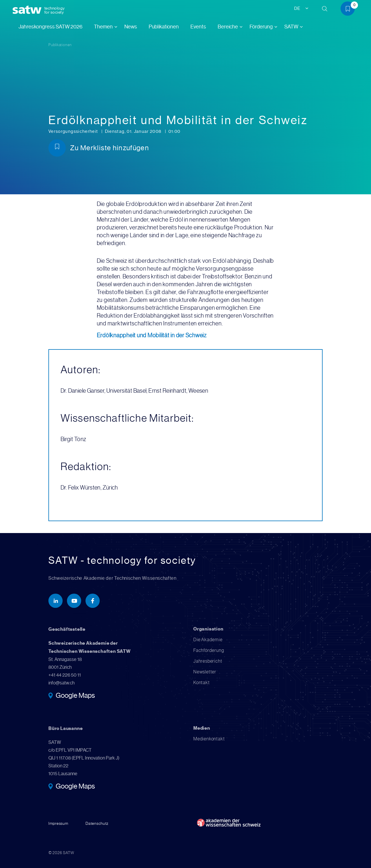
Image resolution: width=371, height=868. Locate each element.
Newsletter (205, 672)
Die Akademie (208, 640)
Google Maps (75, 696)
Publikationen (164, 27)
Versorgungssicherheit (74, 131)
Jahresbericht (208, 661)
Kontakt (202, 683)
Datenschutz (97, 823)
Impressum (58, 823)
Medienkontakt (209, 739)
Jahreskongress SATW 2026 (50, 27)
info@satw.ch (61, 683)
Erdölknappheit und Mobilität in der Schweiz (152, 335)
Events (198, 27)
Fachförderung (209, 650)
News (131, 27)
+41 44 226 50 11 (65, 675)
